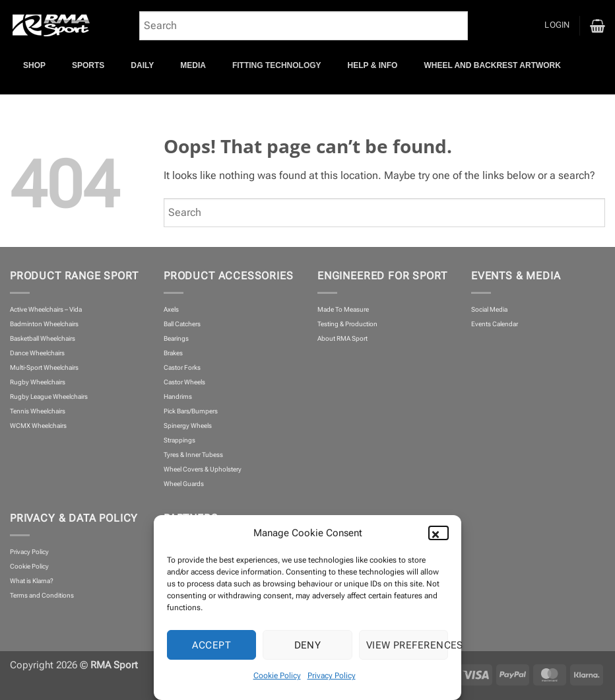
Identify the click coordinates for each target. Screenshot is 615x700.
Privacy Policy (332, 676)
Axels (171, 309)
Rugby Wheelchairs (38, 382)
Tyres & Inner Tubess (193, 455)
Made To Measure (343, 309)
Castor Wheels (184, 382)
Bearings (176, 338)
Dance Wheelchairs (37, 353)
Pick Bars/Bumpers (191, 411)
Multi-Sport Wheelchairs (44, 367)
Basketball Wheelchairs (43, 338)
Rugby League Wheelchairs (49, 397)
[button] (441, 533)
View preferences (407, 645)
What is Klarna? (32, 581)
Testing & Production (347, 324)
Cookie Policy (277, 676)
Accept (211, 645)
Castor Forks (182, 367)
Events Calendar (495, 324)
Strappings (179, 440)
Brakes (173, 353)
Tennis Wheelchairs (38, 411)
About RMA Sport (342, 338)
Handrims (178, 397)
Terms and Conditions (42, 595)
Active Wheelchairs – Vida (46, 309)
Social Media (489, 309)
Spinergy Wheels (188, 426)
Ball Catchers (182, 324)
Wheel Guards (184, 484)
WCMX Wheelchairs (38, 426)
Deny (308, 645)
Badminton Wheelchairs (44, 324)
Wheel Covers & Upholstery (203, 469)
